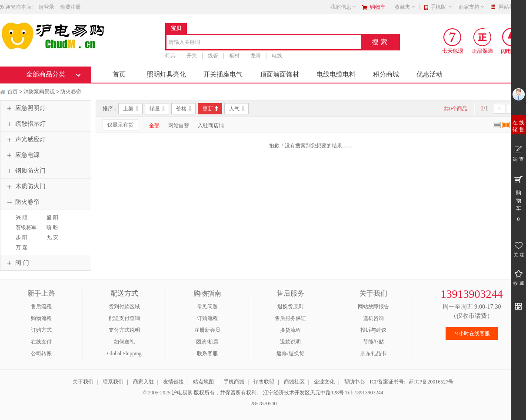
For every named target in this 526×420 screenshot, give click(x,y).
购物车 (378, 7)
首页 (119, 74)
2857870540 (263, 403)
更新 (208, 109)
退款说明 (290, 342)
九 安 (52, 237)
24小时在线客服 (472, 333)
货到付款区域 (124, 307)
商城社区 (294, 382)
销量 (155, 109)
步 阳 (22, 237)
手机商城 (234, 382)
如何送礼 (124, 342)
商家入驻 (143, 382)
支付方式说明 (124, 330)
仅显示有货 (120, 125)
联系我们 (113, 382)
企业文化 (324, 382)
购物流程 (41, 318)
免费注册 (70, 7)
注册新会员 (207, 330)
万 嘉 (22, 247)
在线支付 (41, 342)
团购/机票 (207, 342)
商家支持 (472, 7)
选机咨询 (373, 318)
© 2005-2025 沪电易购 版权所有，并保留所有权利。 (202, 393)
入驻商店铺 (211, 126)
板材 (234, 56)
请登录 (47, 7)
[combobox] (264, 43)
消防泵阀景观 (39, 92)
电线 (277, 56)
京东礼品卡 (373, 353)
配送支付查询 (124, 318)
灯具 (170, 56)
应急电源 (22, 155)
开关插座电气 (223, 74)
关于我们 (83, 382)
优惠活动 (429, 74)
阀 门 (17, 263)
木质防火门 (25, 187)
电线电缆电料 (336, 74)
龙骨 (256, 56)
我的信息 (343, 7)
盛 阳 (52, 217)
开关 (192, 56)
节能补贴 (373, 342)
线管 (213, 56)
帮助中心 (354, 382)
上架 (128, 109)
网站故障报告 (373, 307)
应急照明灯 (25, 108)
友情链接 (173, 382)
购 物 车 (518, 198)
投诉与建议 (373, 330)
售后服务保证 (290, 318)
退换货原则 (290, 307)
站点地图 (203, 382)
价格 (181, 109)
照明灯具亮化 (166, 74)
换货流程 (290, 330)
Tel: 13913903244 (364, 393)
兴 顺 (22, 217)
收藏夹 (405, 7)
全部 (154, 126)
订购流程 (207, 318)
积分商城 (386, 74)
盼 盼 (52, 227)
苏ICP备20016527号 (431, 382)
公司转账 (41, 353)
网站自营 (179, 126)
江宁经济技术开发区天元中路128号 (304, 393)
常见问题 (207, 307)
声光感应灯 (25, 140)
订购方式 (41, 330)
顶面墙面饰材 (280, 74)
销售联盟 (264, 382)
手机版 (441, 7)
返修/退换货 (290, 353)
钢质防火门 (25, 171)
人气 (234, 109)
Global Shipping (124, 353)
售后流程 (41, 307)
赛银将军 (26, 227)
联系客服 (207, 353)
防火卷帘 (71, 92)
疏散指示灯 (25, 124)
